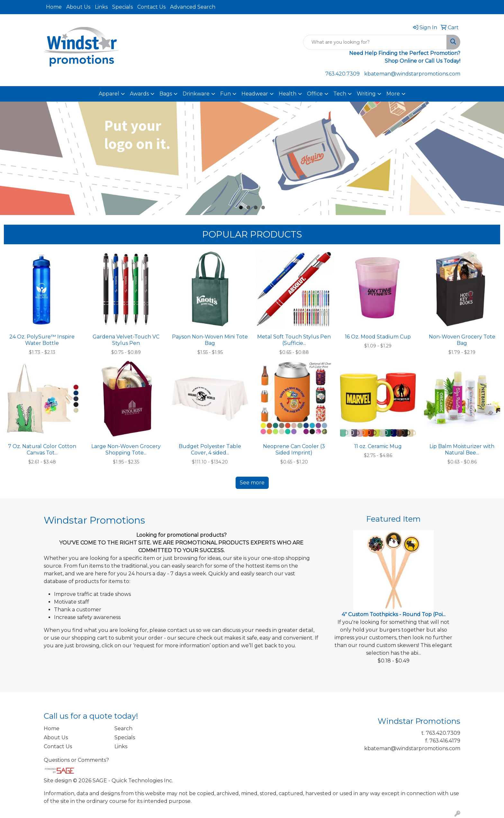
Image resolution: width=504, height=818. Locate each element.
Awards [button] (139, 94)
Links (101, 7)
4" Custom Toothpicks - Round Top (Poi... (394, 614)
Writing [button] (366, 94)
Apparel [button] (109, 94)
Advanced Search (193, 7)
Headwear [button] (255, 94)
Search (123, 728)
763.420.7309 (342, 74)
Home (54, 7)
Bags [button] (166, 94)
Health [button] (288, 94)
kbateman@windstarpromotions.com (412, 74)
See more (252, 483)
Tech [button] (340, 94)
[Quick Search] (375, 42)
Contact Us (151, 7)
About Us (78, 7)
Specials (122, 7)
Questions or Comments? (76, 760)
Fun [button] (225, 94)
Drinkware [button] (196, 94)
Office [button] (315, 94)
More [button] (393, 94)
